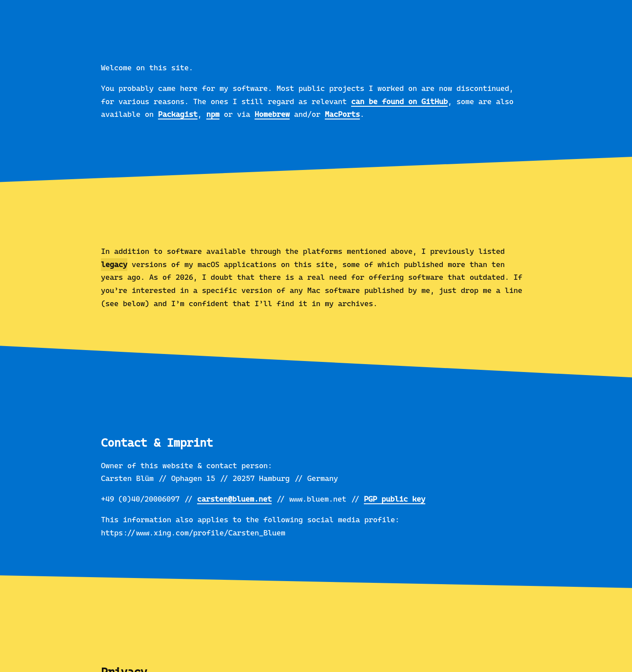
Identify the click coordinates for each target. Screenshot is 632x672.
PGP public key (395, 499)
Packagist (178, 114)
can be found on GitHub (399, 101)
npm (213, 114)
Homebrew (272, 114)
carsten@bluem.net (234, 499)
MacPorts (342, 114)
